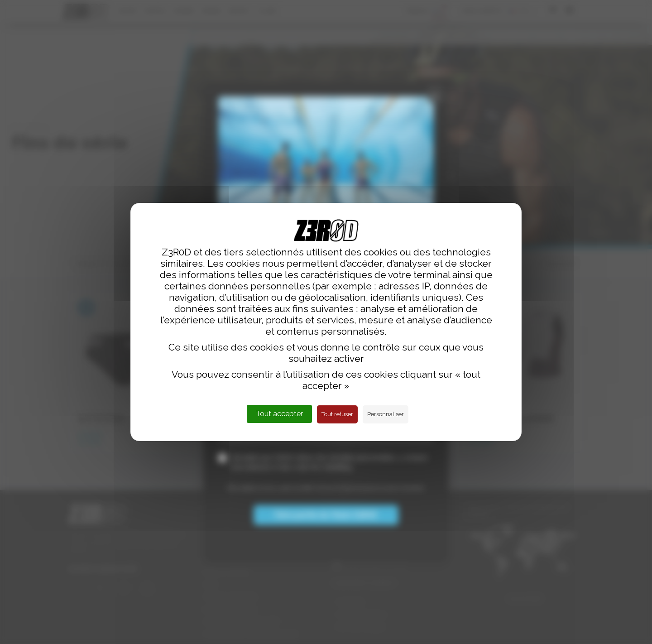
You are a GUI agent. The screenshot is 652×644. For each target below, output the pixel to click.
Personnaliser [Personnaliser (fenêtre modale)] (386, 414)
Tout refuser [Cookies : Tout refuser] (337, 414)
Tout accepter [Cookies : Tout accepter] (279, 414)
